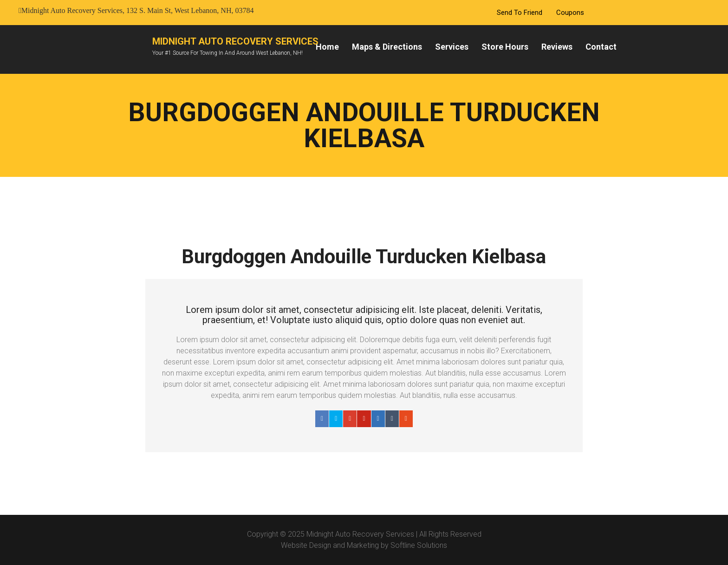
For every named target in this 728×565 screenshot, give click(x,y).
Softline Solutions (419, 545)
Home (327, 47)
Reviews (557, 47)
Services (452, 47)
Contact (601, 47)
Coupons (570, 13)
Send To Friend (520, 13)
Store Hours (505, 47)
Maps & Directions (387, 47)
